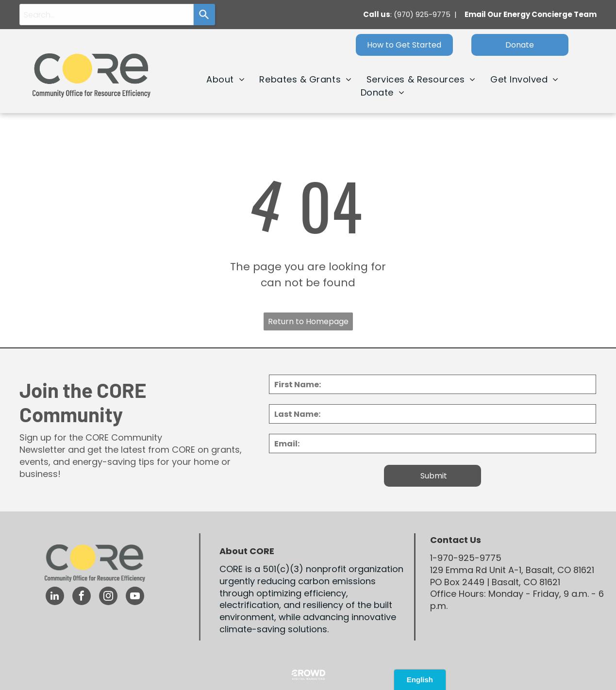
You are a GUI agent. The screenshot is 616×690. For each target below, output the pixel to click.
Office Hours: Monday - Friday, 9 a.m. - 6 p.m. (517, 600)
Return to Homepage (308, 321)
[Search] (204, 15)
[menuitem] (225, 79)
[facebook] (82, 597)
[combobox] (107, 15)
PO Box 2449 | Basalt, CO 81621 (495, 582)
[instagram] (108, 597)
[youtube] (135, 597)
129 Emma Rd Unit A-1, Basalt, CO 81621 (512, 570)
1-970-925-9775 (466, 558)
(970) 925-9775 (422, 14)
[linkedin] (55, 597)
